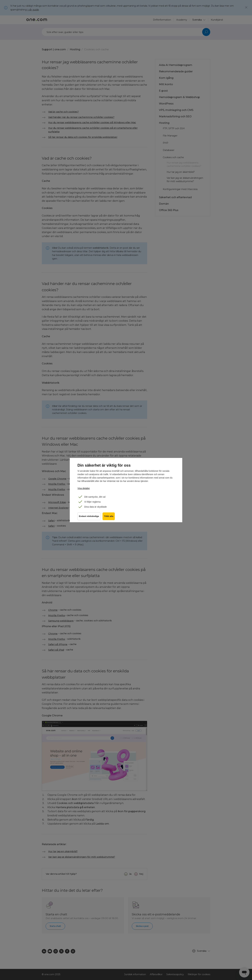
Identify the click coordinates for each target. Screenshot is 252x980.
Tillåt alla (109, 517)
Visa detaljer (84, 488)
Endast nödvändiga (89, 517)
